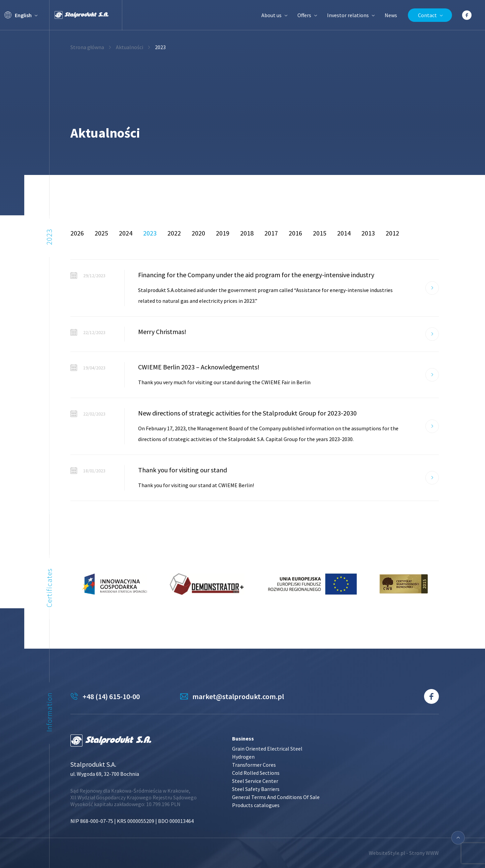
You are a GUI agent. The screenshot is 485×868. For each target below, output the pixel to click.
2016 (295, 233)
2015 (320, 233)
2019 (223, 233)
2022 (174, 233)
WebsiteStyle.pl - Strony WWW (404, 853)
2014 (344, 233)
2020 (198, 233)
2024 (126, 233)
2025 (101, 233)
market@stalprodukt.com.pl (238, 696)
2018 (247, 233)
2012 (392, 233)
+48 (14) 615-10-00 (111, 696)
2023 (150, 233)
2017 (271, 233)
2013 (368, 233)
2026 (77, 233)
